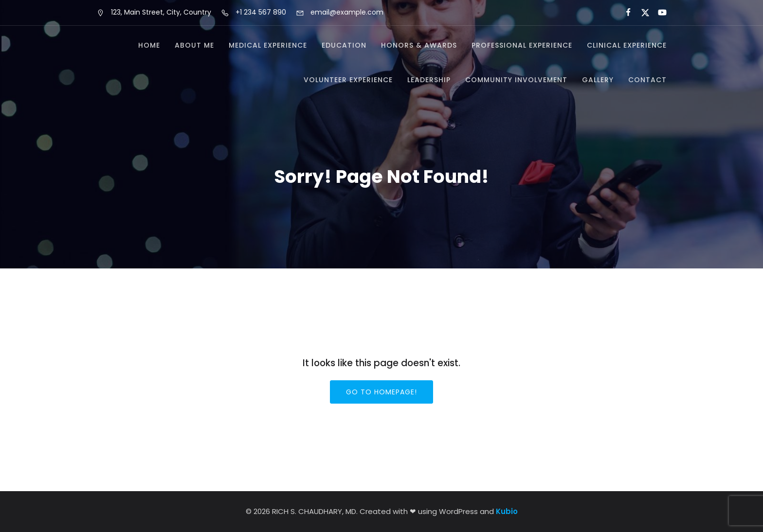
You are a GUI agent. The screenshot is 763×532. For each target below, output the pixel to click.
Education (344, 45)
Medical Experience (268, 45)
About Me (194, 45)
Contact (647, 80)
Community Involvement (516, 80)
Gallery (598, 80)
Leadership (429, 80)
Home (149, 45)
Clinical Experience (627, 45)
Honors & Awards (419, 45)
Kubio (507, 511)
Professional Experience (522, 45)
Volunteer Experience (348, 80)
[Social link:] (624, 13)
